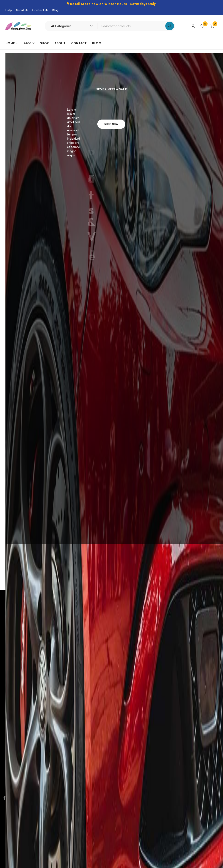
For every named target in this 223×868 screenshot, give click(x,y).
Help (9, 10)
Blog (55, 10)
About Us (22, 10)
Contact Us (40, 10)
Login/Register (193, 26)
